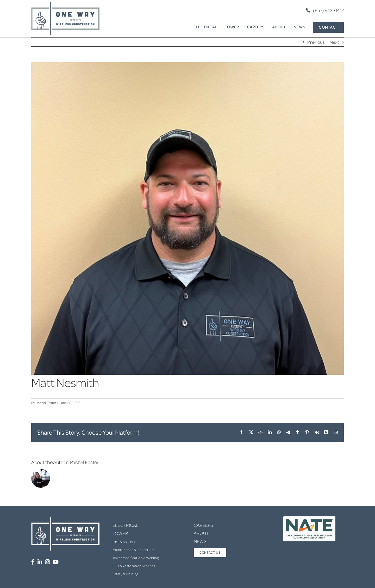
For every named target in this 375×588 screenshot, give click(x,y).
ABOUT (201, 533)
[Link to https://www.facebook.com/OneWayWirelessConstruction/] (33, 562)
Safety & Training (125, 574)
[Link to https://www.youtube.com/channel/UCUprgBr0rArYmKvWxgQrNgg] (55, 562)
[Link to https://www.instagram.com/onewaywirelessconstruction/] (47, 562)
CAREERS (204, 525)
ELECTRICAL (126, 525)
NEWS (200, 541)
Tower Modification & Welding (136, 558)
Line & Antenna (124, 542)
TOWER (120, 533)
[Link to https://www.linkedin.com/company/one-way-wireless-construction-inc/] (40, 562)
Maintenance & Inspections (134, 550)
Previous (316, 42)
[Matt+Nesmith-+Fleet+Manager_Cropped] (187, 218)
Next (334, 42)
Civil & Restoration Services (134, 566)
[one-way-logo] (66, 4)
